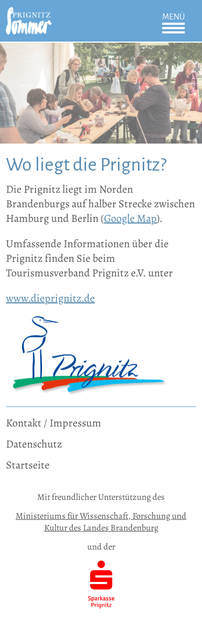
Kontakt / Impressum (54, 423)
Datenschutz (34, 444)
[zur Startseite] (29, 14)
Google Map (130, 218)
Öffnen (173, 28)
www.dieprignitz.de (50, 298)
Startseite (28, 465)
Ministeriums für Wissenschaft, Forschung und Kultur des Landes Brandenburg (101, 522)
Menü (173, 17)
